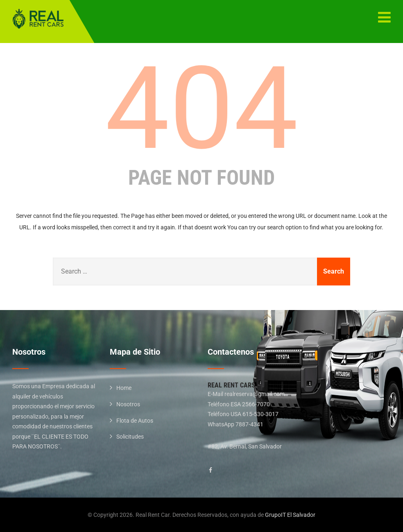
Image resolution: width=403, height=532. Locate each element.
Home (124, 388)
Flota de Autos (135, 421)
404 (201, 109)
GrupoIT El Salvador (290, 515)
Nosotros (128, 404)
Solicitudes (130, 437)
